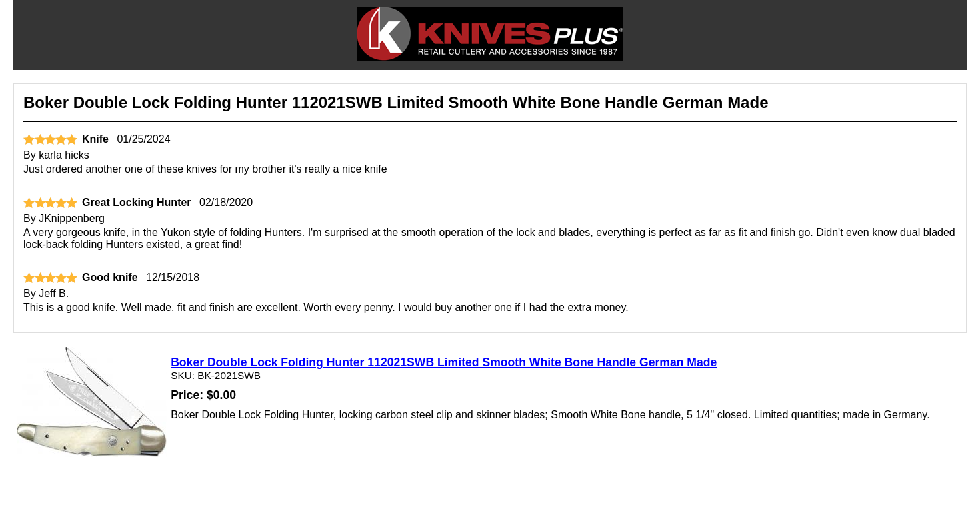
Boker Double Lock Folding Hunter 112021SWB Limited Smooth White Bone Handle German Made (444, 362)
